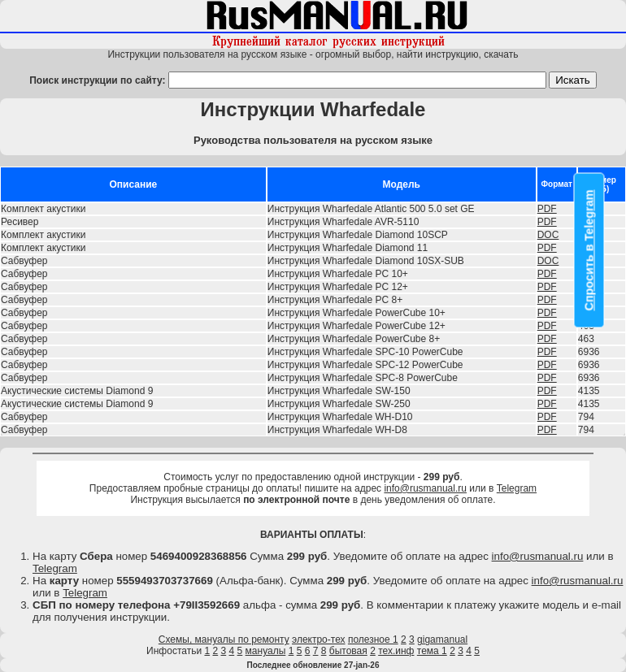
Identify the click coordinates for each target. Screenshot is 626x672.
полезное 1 (373, 639)
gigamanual (442, 639)
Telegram (517, 488)
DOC (548, 235)
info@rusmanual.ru (425, 488)
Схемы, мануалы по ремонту (224, 639)
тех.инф (396, 651)
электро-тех (319, 639)
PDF (547, 209)
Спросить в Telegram (589, 251)
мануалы (266, 651)
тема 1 (432, 651)
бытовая (348, 651)
